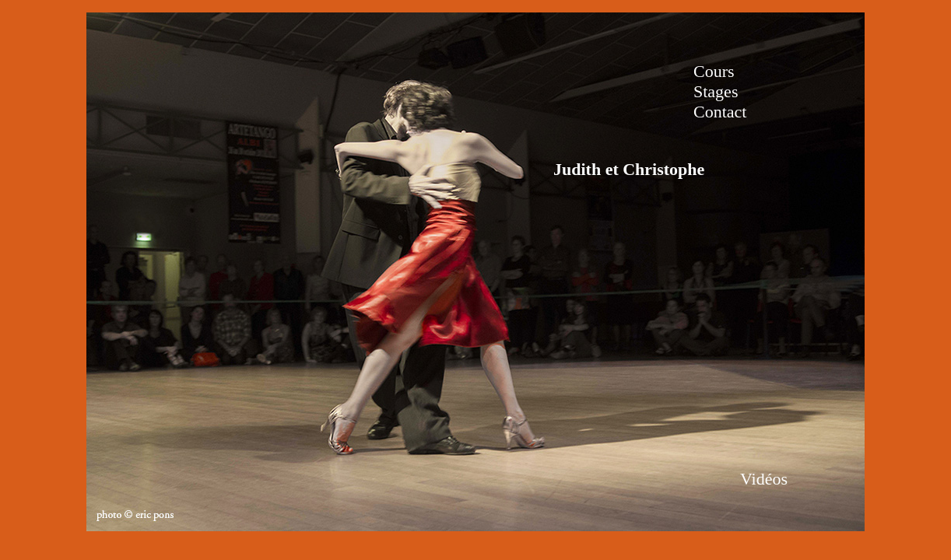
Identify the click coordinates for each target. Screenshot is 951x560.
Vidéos (764, 479)
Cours (714, 71)
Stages (716, 91)
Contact (720, 112)
